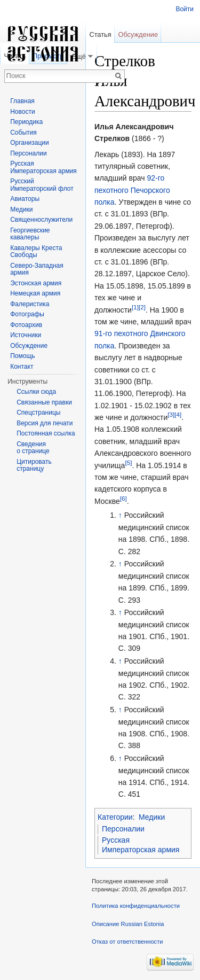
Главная (22, 101)
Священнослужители (41, 220)
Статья (100, 34)
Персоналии (123, 829)
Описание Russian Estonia (128, 924)
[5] (128, 462)
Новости (22, 112)
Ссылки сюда (36, 392)
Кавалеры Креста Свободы (36, 252)
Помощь (22, 356)
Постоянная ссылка (46, 433)
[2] (142, 307)
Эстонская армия (36, 283)
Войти (185, 9)
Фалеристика (30, 304)
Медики (152, 817)
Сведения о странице (33, 448)
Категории (115, 817)
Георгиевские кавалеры (30, 234)
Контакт (22, 367)
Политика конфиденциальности (136, 906)
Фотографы (27, 314)
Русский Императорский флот (42, 185)
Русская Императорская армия (141, 845)
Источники (26, 335)
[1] (135, 307)
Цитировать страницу (34, 465)
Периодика (26, 122)
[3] (171, 414)
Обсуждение (138, 34)
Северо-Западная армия (37, 269)
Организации (30, 143)
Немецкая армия (35, 293)
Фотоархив (26, 325)
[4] (178, 414)
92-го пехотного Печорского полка (132, 190)
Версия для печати (45, 423)
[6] (123, 498)
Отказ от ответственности (127, 942)
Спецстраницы (38, 413)
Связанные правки (44, 402)
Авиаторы (25, 199)
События (23, 133)
